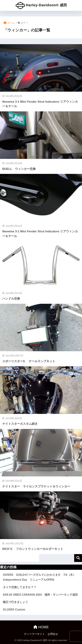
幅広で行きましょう (15, 602)
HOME (41, 627)
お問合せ (53, 634)
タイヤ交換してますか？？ (20, 587)
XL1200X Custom (14, 610)
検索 (78, 558)
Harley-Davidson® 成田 (42, 5)
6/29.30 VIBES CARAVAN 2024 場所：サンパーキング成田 (40, 595)
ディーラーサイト (34, 634)
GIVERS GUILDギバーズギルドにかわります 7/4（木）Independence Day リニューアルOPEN (39, 577)
